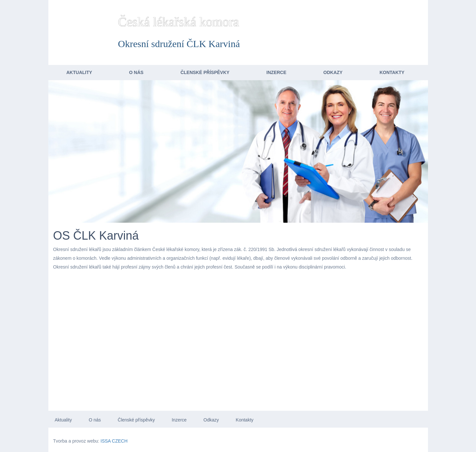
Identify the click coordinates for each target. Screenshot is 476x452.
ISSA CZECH (114, 441)
